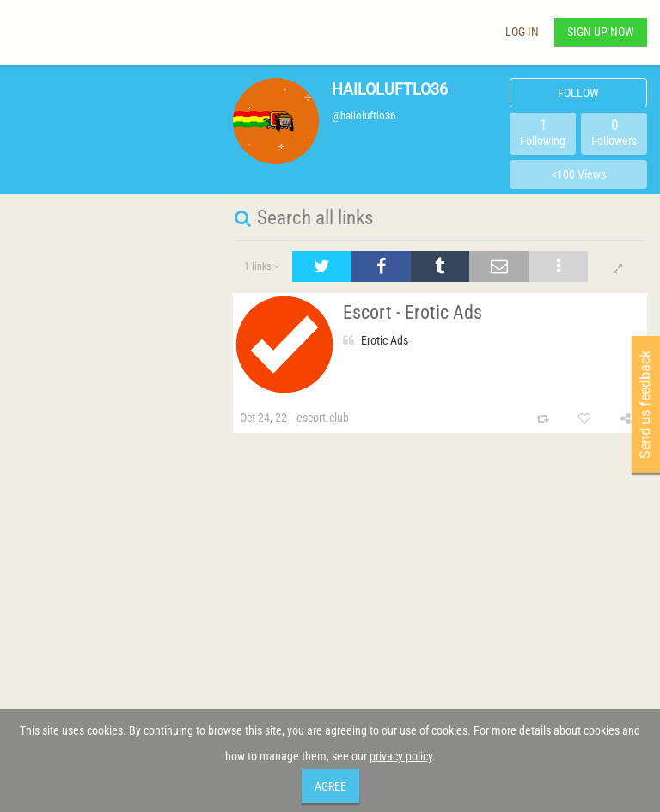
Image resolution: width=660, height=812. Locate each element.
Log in (522, 32)
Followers (614, 132)
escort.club (323, 418)
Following (543, 132)
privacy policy (401, 756)
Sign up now (601, 32)
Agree (330, 786)
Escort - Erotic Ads (412, 312)
